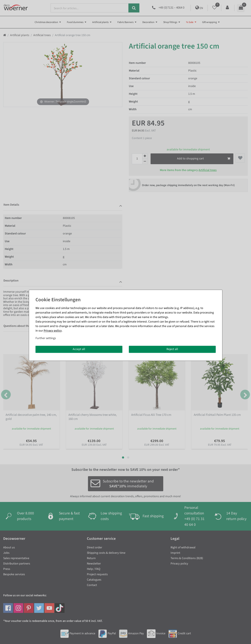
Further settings (46, 338)
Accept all (79, 349)
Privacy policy (53, 331)
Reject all (172, 349)
